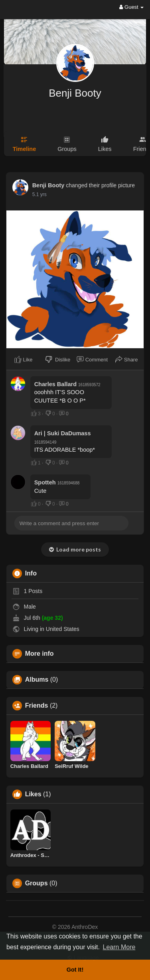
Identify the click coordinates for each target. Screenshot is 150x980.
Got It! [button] (75, 970)
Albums (37, 680)
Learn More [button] (119, 947)
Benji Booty (75, 93)
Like (23, 359)
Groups (37, 883)
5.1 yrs (39, 194)
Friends (37, 706)
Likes (33, 794)
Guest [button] (131, 7)
